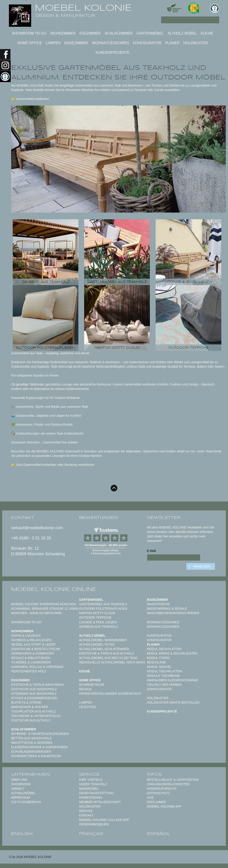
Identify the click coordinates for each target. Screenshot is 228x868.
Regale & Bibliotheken (31, 658)
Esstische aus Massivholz (34, 689)
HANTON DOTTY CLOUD (97, 613)
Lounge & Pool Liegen (98, 622)
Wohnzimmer (63, 33)
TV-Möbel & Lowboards (31, 662)
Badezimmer (76, 43)
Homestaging (91, 798)
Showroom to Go (29, 33)
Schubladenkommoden (31, 752)
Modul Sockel (159, 667)
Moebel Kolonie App (164, 806)
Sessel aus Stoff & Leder (33, 644)
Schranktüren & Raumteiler (36, 756)
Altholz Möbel (182, 33)
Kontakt (86, 815)
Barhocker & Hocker (30, 707)
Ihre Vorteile (91, 780)
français (91, 834)
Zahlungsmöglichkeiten (168, 784)
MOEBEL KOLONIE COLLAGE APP (104, 820)
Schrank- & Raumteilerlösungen (40, 734)
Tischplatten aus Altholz (34, 711)
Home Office (30, 43)
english (22, 834)
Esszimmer (90, 33)
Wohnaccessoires (110, 43)
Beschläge (157, 662)
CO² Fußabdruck (26, 802)
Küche (207, 33)
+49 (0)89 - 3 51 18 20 (31, 538)
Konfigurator (147, 43)
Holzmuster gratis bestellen (173, 702)
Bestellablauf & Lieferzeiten (173, 780)
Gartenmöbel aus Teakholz (103, 604)
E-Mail (151, 551)
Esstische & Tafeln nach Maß (37, 685)
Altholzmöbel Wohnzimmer (103, 640)
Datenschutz (158, 793)
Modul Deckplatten (164, 649)
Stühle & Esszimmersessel (35, 698)
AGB (150, 798)
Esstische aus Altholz (31, 720)
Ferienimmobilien (94, 824)
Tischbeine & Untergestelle (36, 716)
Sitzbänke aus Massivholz (34, 694)
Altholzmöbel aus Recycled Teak (108, 658)
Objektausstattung (96, 793)
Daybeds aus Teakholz (99, 627)
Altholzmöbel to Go (97, 644)
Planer (172, 43)
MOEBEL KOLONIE (83, 8)
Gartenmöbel (150, 33)
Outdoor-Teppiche (95, 617)
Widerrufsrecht (162, 789)
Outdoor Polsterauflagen (103, 609)
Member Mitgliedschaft (100, 802)
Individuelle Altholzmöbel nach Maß (112, 662)
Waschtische (158, 604)
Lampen (53, 43)
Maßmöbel (89, 789)
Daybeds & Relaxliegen (31, 640)
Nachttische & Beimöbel (32, 743)
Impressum (21, 798)
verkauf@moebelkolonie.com (37, 528)
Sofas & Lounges (26, 636)
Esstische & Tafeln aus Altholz (106, 653)
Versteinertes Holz (29, 671)
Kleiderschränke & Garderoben (39, 747)
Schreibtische (92, 685)
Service (86, 811)
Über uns (19, 780)
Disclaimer (157, 802)
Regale (85, 689)
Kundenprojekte (112, 53)
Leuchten (87, 707)
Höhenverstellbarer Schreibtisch (110, 694)
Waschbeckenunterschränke (173, 613)
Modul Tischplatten (165, 671)
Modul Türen (158, 658)
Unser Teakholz (93, 784)
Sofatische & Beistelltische (36, 649)
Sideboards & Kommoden (33, 653)
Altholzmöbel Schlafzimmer (104, 649)
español (159, 834)
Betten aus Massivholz (31, 738)
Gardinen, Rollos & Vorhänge (37, 667)
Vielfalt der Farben (164, 685)
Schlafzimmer (118, 33)
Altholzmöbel (23, 793)
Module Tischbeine (163, 676)
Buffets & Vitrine (26, 702)
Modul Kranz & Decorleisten (172, 653)
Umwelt (18, 789)
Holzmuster (195, 43)
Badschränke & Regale (167, 609)
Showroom (21, 784)
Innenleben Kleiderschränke (173, 680)
